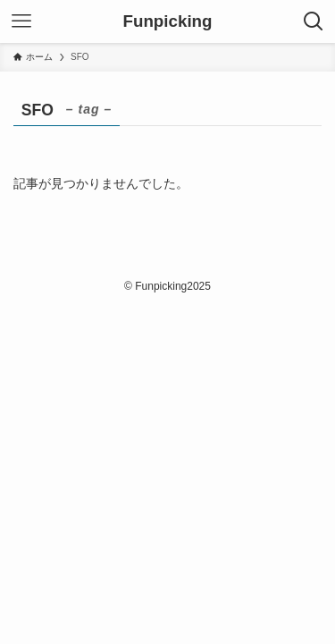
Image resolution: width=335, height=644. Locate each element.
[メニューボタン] (21, 21)
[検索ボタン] (314, 21)
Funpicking (168, 22)
